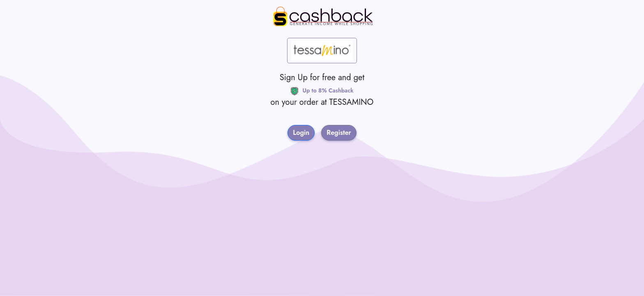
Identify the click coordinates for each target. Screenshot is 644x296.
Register (339, 133)
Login (301, 133)
